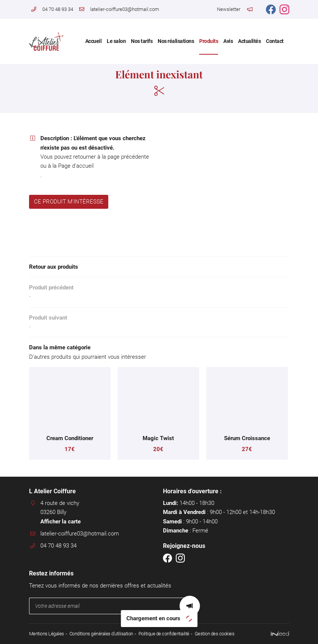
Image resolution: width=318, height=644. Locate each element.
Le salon (116, 41)
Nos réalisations (176, 41)
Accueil (94, 41)
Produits (209, 41)
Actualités (249, 41)
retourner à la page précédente (111, 157)
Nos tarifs (142, 41)
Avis (228, 41)
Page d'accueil (76, 166)
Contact (275, 41)
